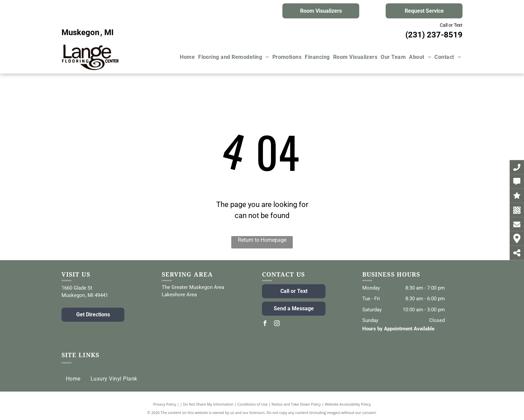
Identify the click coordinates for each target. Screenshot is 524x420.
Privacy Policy (165, 404)
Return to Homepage (262, 240)
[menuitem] (187, 57)
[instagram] (277, 324)
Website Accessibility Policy (348, 404)
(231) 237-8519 (434, 35)
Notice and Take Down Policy (296, 404)
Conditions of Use (252, 404)
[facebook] (265, 324)
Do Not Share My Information (208, 404)
